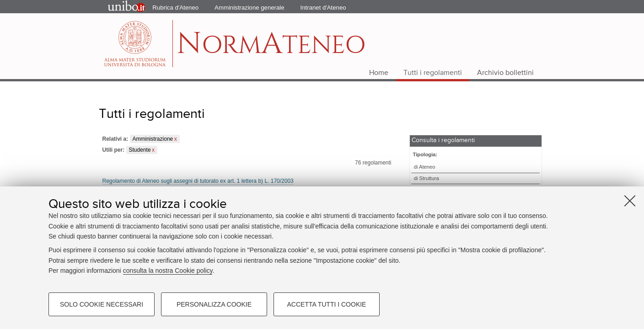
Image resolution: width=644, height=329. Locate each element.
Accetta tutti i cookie (327, 304)
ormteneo (271, 48)
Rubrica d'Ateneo (175, 8)
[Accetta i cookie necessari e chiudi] (630, 201)
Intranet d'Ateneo (323, 8)
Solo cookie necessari (102, 304)
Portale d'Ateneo (119, 7)
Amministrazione (153, 139)
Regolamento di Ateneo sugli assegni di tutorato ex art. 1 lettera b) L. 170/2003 (198, 181)
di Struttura (427, 178)
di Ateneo (425, 167)
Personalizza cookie (214, 304)
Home (379, 73)
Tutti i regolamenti (433, 73)
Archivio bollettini (505, 73)
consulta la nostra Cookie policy (168, 271)
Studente (140, 150)
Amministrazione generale (249, 8)
